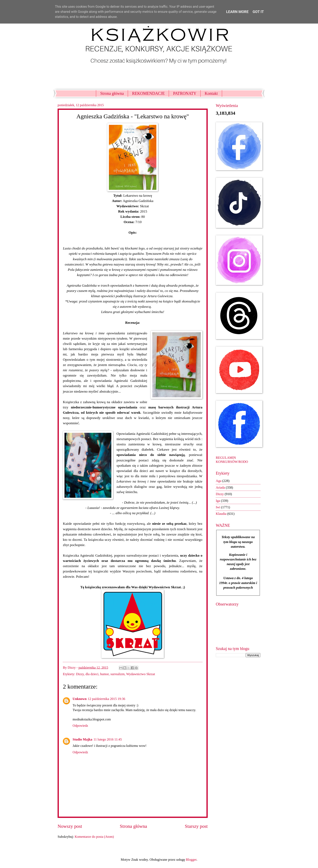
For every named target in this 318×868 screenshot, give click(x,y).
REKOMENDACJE (148, 93)
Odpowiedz (80, 726)
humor (105, 674)
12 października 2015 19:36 (106, 699)
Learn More (237, 12)
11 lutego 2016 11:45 (108, 739)
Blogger (191, 860)
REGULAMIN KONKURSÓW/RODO (232, 460)
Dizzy (80, 674)
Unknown (80, 699)
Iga (218, 501)
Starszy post (196, 826)
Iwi (218, 507)
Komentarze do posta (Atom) (94, 837)
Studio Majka (82, 739)
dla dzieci (92, 674)
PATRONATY (185, 93)
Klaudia (221, 514)
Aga (219, 481)
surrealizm (118, 674)
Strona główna (112, 93)
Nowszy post (70, 826)
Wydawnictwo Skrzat (141, 674)
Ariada (220, 487)
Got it (258, 12)
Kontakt (211, 93)
